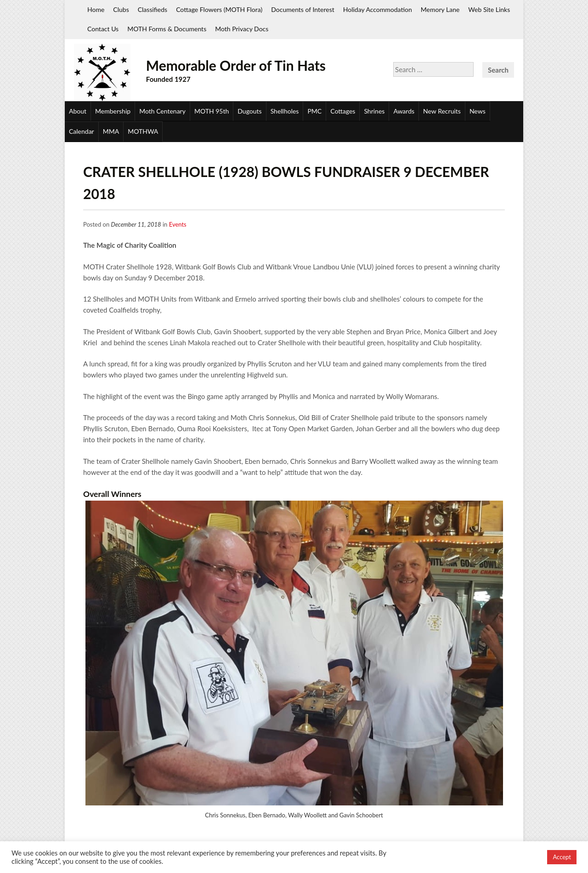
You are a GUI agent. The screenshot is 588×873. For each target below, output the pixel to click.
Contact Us (103, 29)
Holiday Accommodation (378, 9)
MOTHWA (143, 131)
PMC (314, 111)
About (78, 111)
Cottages (343, 111)
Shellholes (285, 111)
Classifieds (153, 9)
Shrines (374, 111)
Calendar (82, 131)
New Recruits (442, 111)
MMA (111, 131)
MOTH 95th (212, 111)
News (478, 111)
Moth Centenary (162, 111)
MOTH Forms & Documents (167, 29)
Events (178, 224)
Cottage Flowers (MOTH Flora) (219, 9)
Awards (404, 111)
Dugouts (249, 111)
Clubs (121, 9)
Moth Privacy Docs (242, 29)
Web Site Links (489, 9)
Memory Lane (440, 9)
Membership (113, 111)
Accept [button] (562, 857)
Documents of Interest (302, 9)
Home (96, 9)
